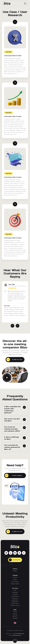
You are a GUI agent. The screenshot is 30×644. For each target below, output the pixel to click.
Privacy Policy (15, 582)
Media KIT (15, 616)
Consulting (15, 595)
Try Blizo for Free (14, 360)
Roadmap (15, 618)
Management (15, 601)
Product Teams (15, 603)
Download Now (15, 560)
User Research (15, 597)
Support (15, 571)
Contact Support (13, 475)
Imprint (15, 580)
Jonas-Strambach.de (19, 634)
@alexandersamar (17, 635)
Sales (15, 590)
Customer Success (15, 605)
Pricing (15, 612)
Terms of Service (15, 584)
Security (15, 614)
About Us (15, 577)
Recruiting (15, 592)
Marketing (15, 599)
